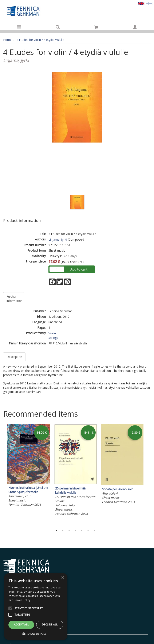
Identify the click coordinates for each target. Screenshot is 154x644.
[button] (36, 634)
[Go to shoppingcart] (96, 27)
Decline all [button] (50, 625)
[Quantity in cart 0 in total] (96, 28)
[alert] (36, 607)
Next (149, 475)
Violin (52, 333)
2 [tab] (63, 530)
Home (7, 40)
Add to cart (79, 269)
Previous (2, 475)
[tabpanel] (29, 466)
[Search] (58, 27)
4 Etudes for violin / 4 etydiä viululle (40, 40)
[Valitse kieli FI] (149, 3)
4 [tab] (75, 530)
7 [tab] (94, 530)
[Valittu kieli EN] (141, 3)
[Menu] (19, 27)
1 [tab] (56, 530)
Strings (54, 337)
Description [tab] (14, 357)
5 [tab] (82, 530)
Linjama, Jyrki (58, 239)
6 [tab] (88, 530)
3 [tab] (69, 530)
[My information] (135, 27)
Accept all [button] (21, 625)
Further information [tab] (15, 299)
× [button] (63, 578)
